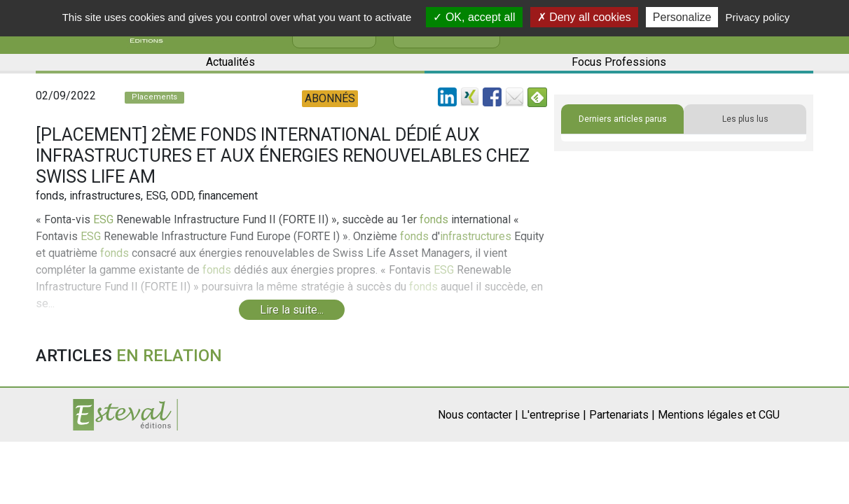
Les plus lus (745, 119)
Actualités (230, 62)
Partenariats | (622, 415)
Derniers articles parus (623, 119)
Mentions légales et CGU (719, 415)
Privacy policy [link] (758, 17)
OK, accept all (474, 17)
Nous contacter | (478, 415)
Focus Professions (619, 62)
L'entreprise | (554, 415)
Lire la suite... (292, 310)
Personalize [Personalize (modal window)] (682, 17)
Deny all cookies (584, 17)
